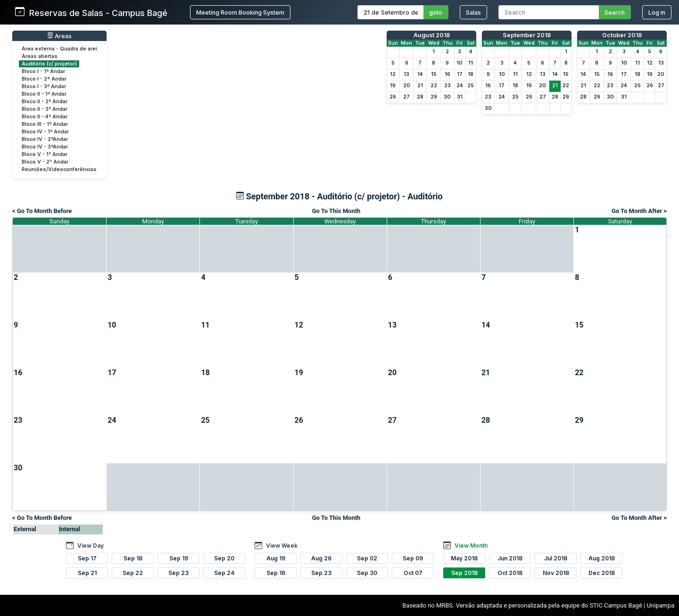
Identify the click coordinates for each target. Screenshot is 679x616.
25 (471, 86)
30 (447, 97)
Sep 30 (367, 573)
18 (471, 74)
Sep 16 (276, 573)
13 (406, 74)
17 (460, 74)
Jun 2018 (510, 558)
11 (471, 63)
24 (460, 86)
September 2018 (527, 35)
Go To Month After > (639, 211)
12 (393, 74)
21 (420, 86)
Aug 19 (276, 558)
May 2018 (464, 558)
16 (447, 74)
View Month (471, 546)
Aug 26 (321, 558)
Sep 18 (133, 558)
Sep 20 (224, 558)
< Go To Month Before (42, 211)
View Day (91, 546)
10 (460, 63)
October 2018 (622, 35)
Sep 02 (367, 558)
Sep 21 (87, 573)
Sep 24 (224, 573)
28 (420, 97)
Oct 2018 (510, 573)
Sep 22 (133, 573)
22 (434, 86)
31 (460, 97)
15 (434, 74)
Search (615, 12)
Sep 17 (87, 558)
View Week (282, 546)
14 (420, 74)
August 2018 (432, 35)
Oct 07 (413, 573)
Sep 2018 (464, 573)
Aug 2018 (602, 558)
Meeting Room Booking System (240, 12)
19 (393, 86)
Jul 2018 (556, 558)
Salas (473, 12)
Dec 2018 (602, 573)
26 (393, 97)
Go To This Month (336, 211)
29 (434, 97)
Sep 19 (179, 558)
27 (406, 97)
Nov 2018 (556, 573)
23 (447, 86)
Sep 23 (178, 573)
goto (436, 12)
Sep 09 (413, 558)
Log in (657, 12)
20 (407, 86)
